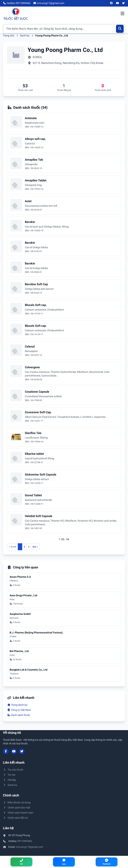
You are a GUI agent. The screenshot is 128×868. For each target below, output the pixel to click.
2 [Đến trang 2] (24, 547)
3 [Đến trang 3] (29, 547)
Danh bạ (25, 36)
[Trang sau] (35, 547)
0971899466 (25, 841)
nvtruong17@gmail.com (29, 847)
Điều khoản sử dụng (17, 802)
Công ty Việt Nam (19, 710)
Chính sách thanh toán (18, 813)
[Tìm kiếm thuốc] (64, 29)
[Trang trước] (13, 547)
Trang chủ (9, 36)
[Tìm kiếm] (120, 29)
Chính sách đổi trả (15, 818)
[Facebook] (111, 3)
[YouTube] (117, 3)
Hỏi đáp (10, 780)
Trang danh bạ (17, 705)
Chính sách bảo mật (17, 808)
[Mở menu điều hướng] (122, 14)
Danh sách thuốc (19, 715)
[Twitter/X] (124, 3)
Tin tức (9, 775)
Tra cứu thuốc (13, 770)
